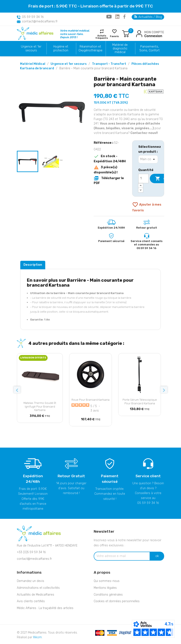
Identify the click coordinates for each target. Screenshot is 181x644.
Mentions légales (105, 588)
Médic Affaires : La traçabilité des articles (45, 608)
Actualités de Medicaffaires (36, 595)
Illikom (37, 637)
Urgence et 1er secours (31, 48)
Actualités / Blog (148, 17)
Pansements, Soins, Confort (150, 48)
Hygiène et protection (61, 48)
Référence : (103, 143)
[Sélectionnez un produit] (148, 159)
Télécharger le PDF (109, 180)
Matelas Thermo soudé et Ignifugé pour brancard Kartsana (40, 406)
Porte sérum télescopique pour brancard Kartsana (140, 402)
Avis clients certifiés (31, 601)
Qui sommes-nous (107, 581)
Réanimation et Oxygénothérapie (90, 48)
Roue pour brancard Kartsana (90, 400)
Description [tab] (33, 265)
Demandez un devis (31, 581)
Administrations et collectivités (38, 588)
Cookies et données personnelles (117, 601)
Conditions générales (108, 595)
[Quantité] (143, 178)
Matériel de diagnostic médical (120, 49)
